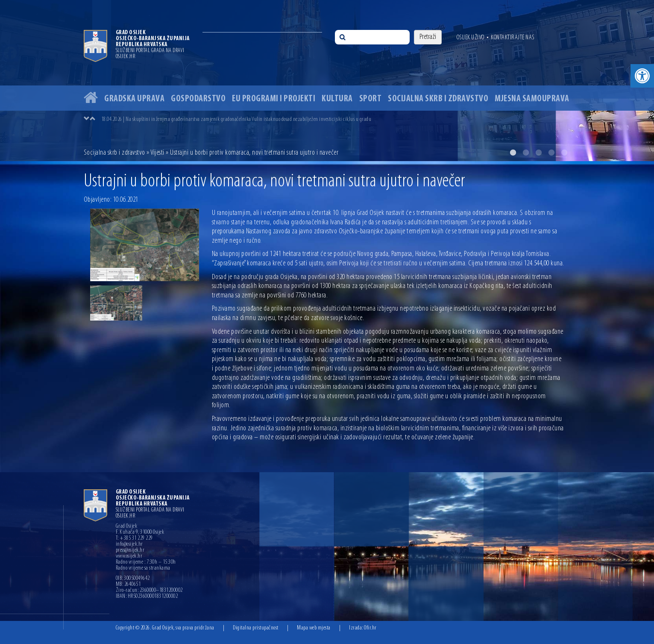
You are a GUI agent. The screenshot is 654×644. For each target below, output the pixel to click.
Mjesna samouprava (532, 99)
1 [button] (513, 153)
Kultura (337, 99)
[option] (327, 81)
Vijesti (157, 153)
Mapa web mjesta (314, 628)
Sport (371, 99)
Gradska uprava (134, 99)
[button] (642, 76)
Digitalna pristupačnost (256, 628)
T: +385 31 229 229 (134, 538)
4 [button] (551, 153)
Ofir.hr (370, 628)
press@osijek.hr (130, 550)
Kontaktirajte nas (513, 38)
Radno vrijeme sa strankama (143, 568)
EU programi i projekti (274, 99)
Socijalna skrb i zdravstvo (438, 99)
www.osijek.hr (129, 556)
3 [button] (539, 153)
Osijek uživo (471, 38)
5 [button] (564, 153)
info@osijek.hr (129, 544)
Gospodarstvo (198, 99)
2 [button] (526, 153)
